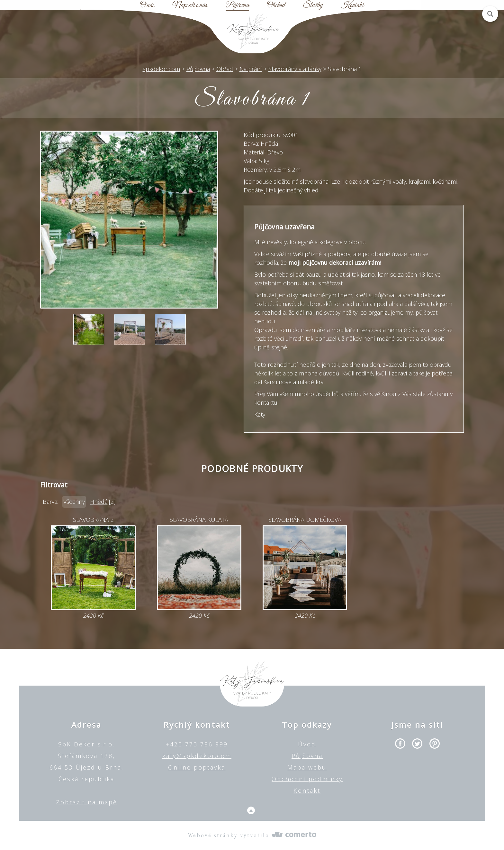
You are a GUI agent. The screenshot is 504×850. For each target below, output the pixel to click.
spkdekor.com (161, 69)
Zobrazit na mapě (87, 802)
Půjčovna (237, 5)
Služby (313, 5)
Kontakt (352, 5)
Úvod (307, 744)
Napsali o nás (190, 5)
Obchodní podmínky (307, 779)
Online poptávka (197, 767)
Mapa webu (307, 767)
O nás (147, 5)
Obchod (276, 5)
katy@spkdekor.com (197, 756)
